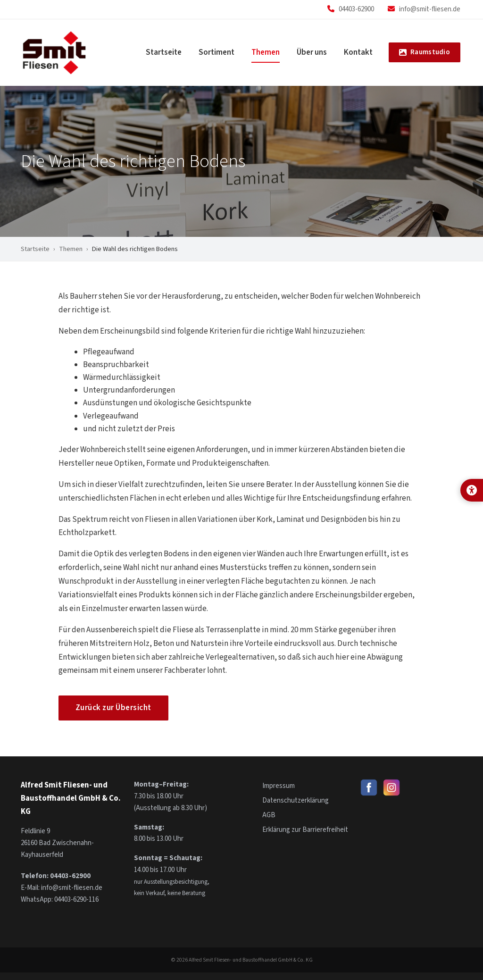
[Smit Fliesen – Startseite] (55, 53)
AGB (269, 815)
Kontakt (358, 52)
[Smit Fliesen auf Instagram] (391, 787)
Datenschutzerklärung (296, 800)
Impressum (279, 786)
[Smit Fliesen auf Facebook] (369, 787)
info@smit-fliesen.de (430, 9)
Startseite (164, 52)
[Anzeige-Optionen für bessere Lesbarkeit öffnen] (472, 490)
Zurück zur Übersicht (113, 708)
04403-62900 (356, 9)
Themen (266, 52)
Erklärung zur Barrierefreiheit (305, 830)
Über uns (312, 52)
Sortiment (217, 52)
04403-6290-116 (76, 900)
